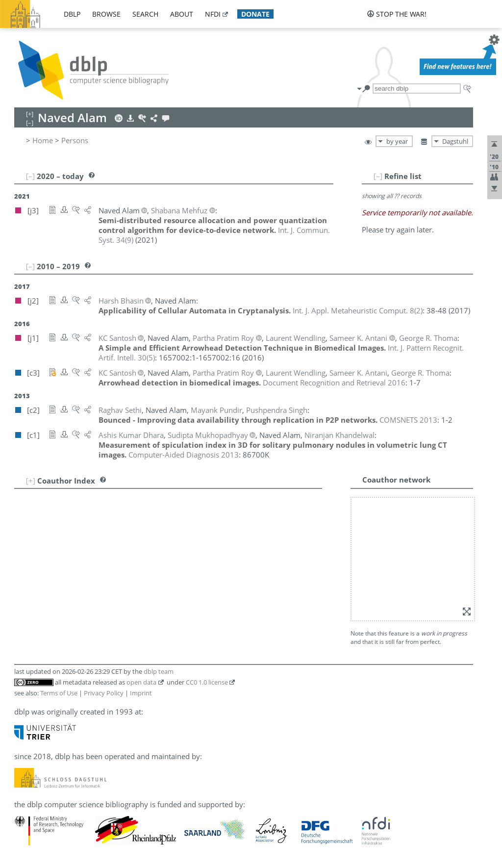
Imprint (141, 693)
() (358, 310)
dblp (72, 14)
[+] (31, 481)
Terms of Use (59, 693)
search (145, 14)
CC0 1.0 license (207, 682)
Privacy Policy (104, 693)
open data (141, 682)
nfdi (213, 14)
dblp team (159, 671)
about (182, 14)
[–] (378, 176)
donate (255, 14)
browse (106, 14)
